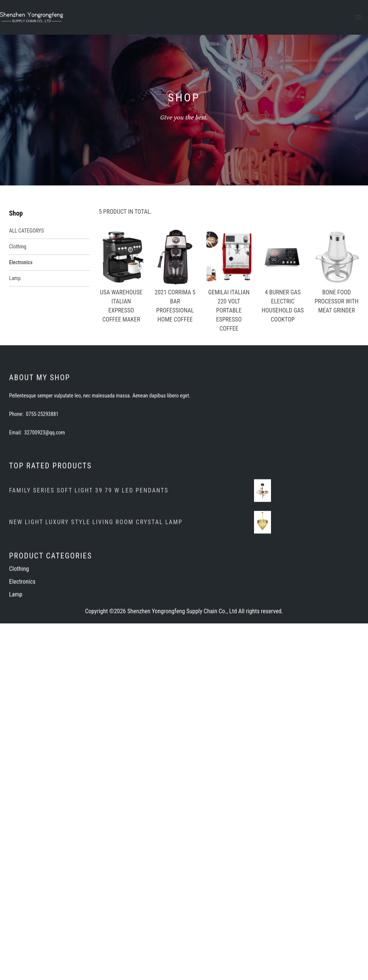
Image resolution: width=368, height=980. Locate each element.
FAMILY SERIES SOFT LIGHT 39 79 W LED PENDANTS (89, 547)
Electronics (21, 262)
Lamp (15, 278)
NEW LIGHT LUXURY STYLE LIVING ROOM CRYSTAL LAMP (96, 579)
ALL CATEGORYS (26, 231)
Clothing (18, 247)
